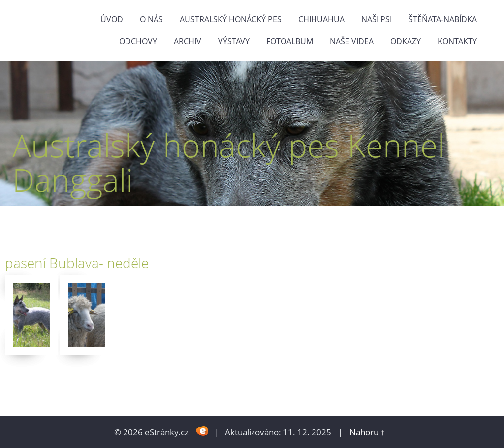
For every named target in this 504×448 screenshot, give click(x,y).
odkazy (406, 41)
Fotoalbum (290, 41)
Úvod (112, 19)
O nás (151, 19)
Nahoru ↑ (367, 432)
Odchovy (138, 41)
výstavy (234, 41)
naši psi (377, 19)
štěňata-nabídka (443, 19)
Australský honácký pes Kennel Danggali (228, 163)
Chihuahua (321, 19)
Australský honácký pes (231, 19)
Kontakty (457, 41)
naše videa (352, 41)
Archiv (188, 41)
